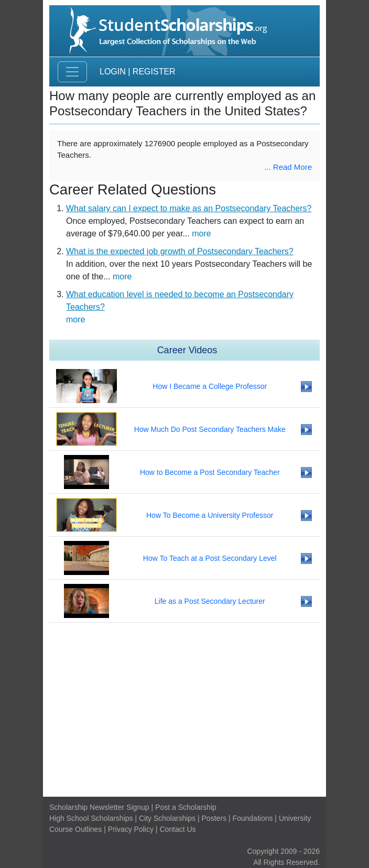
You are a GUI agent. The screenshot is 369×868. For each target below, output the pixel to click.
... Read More (288, 167)
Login (113, 72)
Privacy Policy (131, 829)
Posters (214, 818)
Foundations (252, 818)
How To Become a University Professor (210, 515)
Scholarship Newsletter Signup (99, 807)
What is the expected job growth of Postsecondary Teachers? (180, 251)
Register (154, 72)
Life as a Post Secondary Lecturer (210, 601)
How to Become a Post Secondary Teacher (210, 472)
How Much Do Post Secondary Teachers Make (210, 429)
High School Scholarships (91, 818)
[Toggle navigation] (72, 72)
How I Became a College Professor (210, 386)
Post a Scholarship (186, 807)
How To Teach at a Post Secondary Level (210, 558)
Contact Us (177, 829)
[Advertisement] (184, 710)
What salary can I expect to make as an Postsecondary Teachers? (189, 208)
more (201, 234)
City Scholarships (167, 818)
